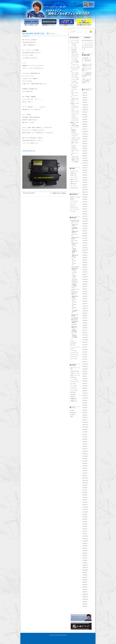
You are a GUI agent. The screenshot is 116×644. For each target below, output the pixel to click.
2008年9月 (85, 602)
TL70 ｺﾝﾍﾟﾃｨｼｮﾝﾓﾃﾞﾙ (74, 276)
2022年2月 (85, 214)
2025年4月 (85, 122)
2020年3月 (85, 270)
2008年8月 (85, 604)
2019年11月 (85, 279)
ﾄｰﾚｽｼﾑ (73, 81)
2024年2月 (85, 156)
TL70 (74, 271)
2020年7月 (85, 260)
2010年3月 (85, 558)
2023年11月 (85, 163)
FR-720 (74, 299)
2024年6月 (85, 146)
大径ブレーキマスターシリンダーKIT (75, 100)
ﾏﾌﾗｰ (73, 46)
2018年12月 (85, 306)
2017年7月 (85, 347)
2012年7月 (85, 490)
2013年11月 (85, 454)
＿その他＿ (73, 157)
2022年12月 (85, 190)
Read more (64, 193)
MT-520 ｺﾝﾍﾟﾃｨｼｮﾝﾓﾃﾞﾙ (75, 282)
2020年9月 (85, 255)
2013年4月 (85, 468)
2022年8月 (85, 199)
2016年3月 (85, 386)
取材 (72, 199)
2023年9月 (85, 168)
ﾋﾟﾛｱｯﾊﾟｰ (74, 83)
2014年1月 (85, 449)
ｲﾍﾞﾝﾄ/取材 (74, 162)
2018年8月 (85, 316)
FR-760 (74, 305)
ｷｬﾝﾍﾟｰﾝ (72, 186)
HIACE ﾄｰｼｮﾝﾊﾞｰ (74, 375)
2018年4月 (85, 325)
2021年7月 (85, 231)
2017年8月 (85, 345)
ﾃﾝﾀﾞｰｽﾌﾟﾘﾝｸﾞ (74, 209)
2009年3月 (85, 587)
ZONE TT (73, 175)
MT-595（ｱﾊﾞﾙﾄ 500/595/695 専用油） (75, 250)
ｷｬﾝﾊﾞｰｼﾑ (74, 73)
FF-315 (74, 246)
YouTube (73, 377)
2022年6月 (85, 204)
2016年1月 (85, 391)
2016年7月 (85, 376)
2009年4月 (85, 585)
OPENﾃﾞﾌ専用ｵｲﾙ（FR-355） (75, 293)
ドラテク (73, 386)
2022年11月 (85, 192)
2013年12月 (85, 451)
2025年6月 (85, 117)
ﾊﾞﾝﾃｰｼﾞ (72, 351)
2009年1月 (85, 592)
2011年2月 (85, 531)
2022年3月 (85, 211)
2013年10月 (85, 456)
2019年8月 (85, 287)
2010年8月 (85, 546)
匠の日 (72, 392)
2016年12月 (85, 364)
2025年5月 (85, 119)
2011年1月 (85, 534)
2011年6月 (85, 522)
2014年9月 (85, 430)
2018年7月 (85, 318)
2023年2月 (85, 185)
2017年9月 (85, 342)
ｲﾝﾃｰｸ (73, 59)
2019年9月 (85, 284)
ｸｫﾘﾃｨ (72, 205)
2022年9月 (85, 197)
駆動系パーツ (74, 122)
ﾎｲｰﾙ (73, 147)
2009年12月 (85, 565)
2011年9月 (85, 514)
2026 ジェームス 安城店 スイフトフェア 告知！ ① (87, 69)
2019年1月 (85, 303)
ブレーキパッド (75, 90)
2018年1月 (85, 333)
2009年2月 (85, 589)
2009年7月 (85, 577)
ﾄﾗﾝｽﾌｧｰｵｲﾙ (75, 234)
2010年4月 (85, 556)
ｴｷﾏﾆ (73, 44)
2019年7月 (85, 289)
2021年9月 (85, 226)
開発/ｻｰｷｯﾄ (74, 160)
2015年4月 (85, 413)
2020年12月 (85, 248)
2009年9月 (85, 572)
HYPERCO (72, 414)
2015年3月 (85, 415)
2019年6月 (85, 291)
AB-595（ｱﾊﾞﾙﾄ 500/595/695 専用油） (75, 326)
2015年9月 (85, 400)
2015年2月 (85, 417)
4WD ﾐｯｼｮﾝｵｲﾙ (75, 222)
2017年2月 (85, 359)
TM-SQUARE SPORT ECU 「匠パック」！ (40, 34)
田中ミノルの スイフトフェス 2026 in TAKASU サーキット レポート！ (87, 81)
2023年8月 (85, 170)
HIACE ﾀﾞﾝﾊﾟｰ (74, 373)
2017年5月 (85, 352)
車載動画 (73, 399)
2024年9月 (85, 139)
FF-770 (74, 263)
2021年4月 (85, 238)
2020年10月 (85, 253)
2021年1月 (85, 245)
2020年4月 (85, 267)
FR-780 (74, 307)
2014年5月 (85, 439)
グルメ (72, 384)
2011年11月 (85, 509)
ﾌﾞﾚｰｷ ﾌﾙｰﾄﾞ (73, 353)
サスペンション (74, 67)
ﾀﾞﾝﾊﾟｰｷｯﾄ (74, 78)
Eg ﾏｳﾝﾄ (74, 53)
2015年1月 (85, 420)
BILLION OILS (74, 220)
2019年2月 (85, 301)
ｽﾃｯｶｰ (73, 146)
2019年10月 (85, 282)
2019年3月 (85, 299)
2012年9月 (85, 485)
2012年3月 (85, 500)
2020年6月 (85, 262)
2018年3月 (85, 328)
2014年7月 (85, 434)
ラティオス (73, 390)
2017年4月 (85, 354)
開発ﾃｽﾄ (72, 184)
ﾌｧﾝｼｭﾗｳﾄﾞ (74, 119)
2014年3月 (85, 444)
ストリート (73, 177)
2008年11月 (85, 597)
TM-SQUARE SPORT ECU (29, 151)
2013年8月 (85, 461)
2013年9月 (85, 459)
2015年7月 (85, 405)
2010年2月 (85, 560)
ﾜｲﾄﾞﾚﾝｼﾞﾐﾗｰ (75, 153)
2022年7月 (85, 202)
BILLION (72, 410)
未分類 (72, 397)
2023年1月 (85, 187)
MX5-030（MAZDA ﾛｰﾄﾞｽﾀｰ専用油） (75, 336)
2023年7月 (85, 173)
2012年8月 (85, 488)
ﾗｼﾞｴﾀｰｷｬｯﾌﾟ (74, 355)
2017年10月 (85, 340)
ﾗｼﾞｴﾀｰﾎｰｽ (74, 120)
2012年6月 (85, 493)
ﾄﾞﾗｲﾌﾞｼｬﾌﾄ (74, 134)
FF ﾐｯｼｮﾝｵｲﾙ (75, 241)
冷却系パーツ (74, 103)
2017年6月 (85, 350)
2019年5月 (85, 294)
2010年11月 (85, 539)
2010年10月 (85, 541)
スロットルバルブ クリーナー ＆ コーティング (75, 56)
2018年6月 (85, 321)
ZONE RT (73, 173)
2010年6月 (85, 551)
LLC (73, 105)
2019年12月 (85, 277)
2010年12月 (85, 536)
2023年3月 (85, 182)
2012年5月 (85, 495)
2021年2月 (85, 243)
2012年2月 (85, 502)
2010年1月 (85, 563)
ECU (28, 193)
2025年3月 (85, 124)
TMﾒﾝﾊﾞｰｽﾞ (74, 158)
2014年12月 (85, 422)
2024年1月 (85, 158)
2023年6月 (85, 175)
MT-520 (74, 279)
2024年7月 (85, 144)
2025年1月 (85, 129)
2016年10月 (85, 369)
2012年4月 (85, 497)
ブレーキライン (75, 96)
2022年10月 (85, 194)
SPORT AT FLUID (74, 130)
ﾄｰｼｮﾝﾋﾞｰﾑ (74, 79)
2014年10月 (85, 427)
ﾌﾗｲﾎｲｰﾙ (74, 136)
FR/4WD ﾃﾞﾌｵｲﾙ (75, 289)
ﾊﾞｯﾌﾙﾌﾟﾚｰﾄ (74, 65)
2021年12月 (85, 219)
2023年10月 (85, 165)
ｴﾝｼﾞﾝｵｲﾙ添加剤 (75, 62)
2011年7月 (85, 519)
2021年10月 (85, 224)
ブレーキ (73, 85)
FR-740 (74, 302)
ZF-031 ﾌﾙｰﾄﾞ (74, 171)
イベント (73, 379)
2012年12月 (85, 478)
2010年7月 (85, 548)
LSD (73, 124)
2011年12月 (85, 507)
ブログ (72, 388)
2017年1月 (85, 362)
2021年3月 (85, 241)
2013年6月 (85, 463)
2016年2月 (85, 388)
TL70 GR (75, 272)
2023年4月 (85, 180)
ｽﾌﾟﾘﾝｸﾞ (74, 76)
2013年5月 (85, 466)
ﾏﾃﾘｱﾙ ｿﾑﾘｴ (73, 188)
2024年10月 (85, 136)
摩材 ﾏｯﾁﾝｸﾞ (73, 182)
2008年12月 (85, 594)
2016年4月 (85, 383)
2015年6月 (85, 408)
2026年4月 (85, 95)
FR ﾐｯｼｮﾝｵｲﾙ (75, 267)
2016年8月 (85, 374)
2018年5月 (85, 323)
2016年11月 (85, 367)
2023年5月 (85, 178)
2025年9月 (85, 112)
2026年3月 (85, 98)
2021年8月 (85, 228)
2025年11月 (85, 107)
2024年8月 (85, 141)
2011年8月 (85, 517)
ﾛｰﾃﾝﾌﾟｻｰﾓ (73, 359)
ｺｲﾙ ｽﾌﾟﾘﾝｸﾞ (73, 207)
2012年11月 (85, 480)
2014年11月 (85, 425)
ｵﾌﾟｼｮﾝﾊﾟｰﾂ (73, 201)
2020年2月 (85, 272)
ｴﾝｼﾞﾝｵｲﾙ (74, 60)
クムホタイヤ (74, 381)
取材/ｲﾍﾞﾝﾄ (73, 179)
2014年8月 (85, 432)
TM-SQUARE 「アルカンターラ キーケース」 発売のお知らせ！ (87, 60)
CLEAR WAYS (74, 371)
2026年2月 (85, 100)
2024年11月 (85, 134)
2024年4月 (85, 151)
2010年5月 (85, 553)
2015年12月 (85, 393)
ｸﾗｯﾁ (73, 133)
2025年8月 (85, 115)
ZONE (71, 416)
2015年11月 (85, 396)
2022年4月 (85, 209)
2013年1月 (85, 476)
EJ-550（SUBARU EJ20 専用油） (75, 331)
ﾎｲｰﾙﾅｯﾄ (74, 149)
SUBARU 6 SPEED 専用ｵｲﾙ (75, 229)
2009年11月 (85, 568)
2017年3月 (85, 357)
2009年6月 (85, 580)
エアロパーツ (74, 40)
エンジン (73, 48)
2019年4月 (85, 296)
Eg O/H (73, 51)
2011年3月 (85, 529)
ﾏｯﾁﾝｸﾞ (72, 211)
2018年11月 (85, 308)
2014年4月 (85, 442)
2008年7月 (85, 606)
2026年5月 (85, 93)
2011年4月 (85, 526)
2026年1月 (85, 102)
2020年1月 (85, 274)
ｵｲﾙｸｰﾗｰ (74, 117)
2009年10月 (85, 570)
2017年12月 (85, 335)
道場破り (73, 401)
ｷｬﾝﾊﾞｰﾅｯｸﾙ (74, 75)
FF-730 (74, 258)
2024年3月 (85, 153)
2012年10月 (85, 483)
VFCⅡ (72, 345)
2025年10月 (85, 110)
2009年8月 (85, 575)
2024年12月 (85, 131)
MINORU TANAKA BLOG (62, 635)
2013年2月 (85, 473)
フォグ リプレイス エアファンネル (75, 108)
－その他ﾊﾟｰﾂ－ (74, 138)
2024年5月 (85, 148)
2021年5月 (85, 236)
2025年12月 (85, 105)
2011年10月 (85, 512)
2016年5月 (85, 381)
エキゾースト (74, 42)
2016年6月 (85, 379)
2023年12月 (85, 161)
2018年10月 (85, 311)
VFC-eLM (73, 343)
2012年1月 (85, 505)
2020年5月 (85, 265)
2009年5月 (85, 582)
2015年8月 (85, 403)
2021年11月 (85, 221)
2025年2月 (85, 127)
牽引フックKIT (75, 143)
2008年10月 (85, 599)
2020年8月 (85, 257)
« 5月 (83, 53)
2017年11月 (85, 337)
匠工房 (72, 394)
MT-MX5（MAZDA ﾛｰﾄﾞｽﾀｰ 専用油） (74, 286)
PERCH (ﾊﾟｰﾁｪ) (74, 197)
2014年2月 (85, 446)
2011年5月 (85, 524)
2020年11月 (85, 250)
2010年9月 (85, 543)
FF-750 (74, 261)
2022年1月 (85, 216)
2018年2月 (85, 330)
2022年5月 (85, 207)
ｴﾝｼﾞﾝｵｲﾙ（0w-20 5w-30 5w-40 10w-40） (75, 319)
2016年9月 (85, 371)
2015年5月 (85, 410)
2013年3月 (85, 471)
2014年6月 (85, 437)
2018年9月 (85, 313)
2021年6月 (85, 233)
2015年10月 (85, 398)
